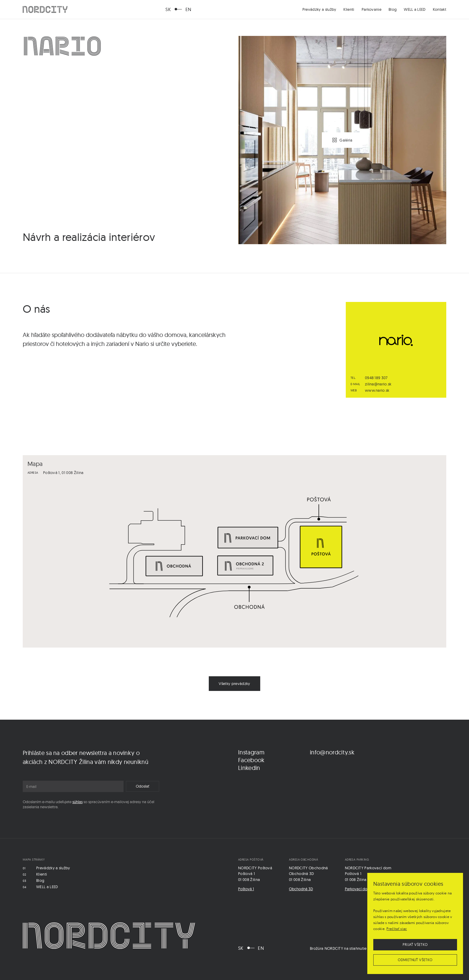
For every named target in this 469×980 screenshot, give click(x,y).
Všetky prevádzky (234, 683)
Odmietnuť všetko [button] (415, 960)
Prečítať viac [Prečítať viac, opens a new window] (397, 929)
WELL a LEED (415, 9)
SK (168, 9)
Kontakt (440, 9)
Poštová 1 (246, 889)
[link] (234, 684)
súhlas (77, 802)
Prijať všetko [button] (415, 945)
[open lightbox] (342, 140)
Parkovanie (371, 9)
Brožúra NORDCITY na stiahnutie (338, 948)
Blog (393, 9)
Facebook (251, 760)
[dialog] (415, 923)
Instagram (251, 752)
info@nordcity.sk (332, 752)
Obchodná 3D (301, 889)
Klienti (349, 9)
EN (188, 9)
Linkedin (249, 768)
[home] (45, 10)
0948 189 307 (376, 378)
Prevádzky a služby (319, 9)
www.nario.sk (377, 390)
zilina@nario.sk (378, 384)
